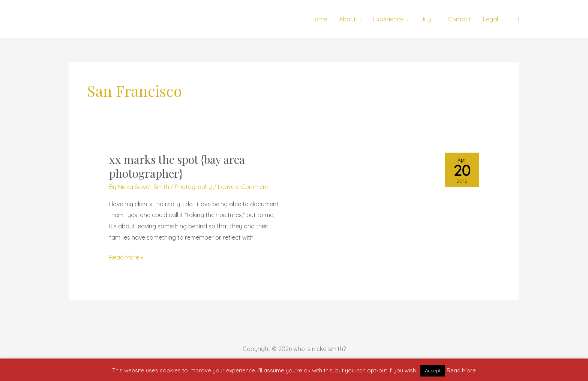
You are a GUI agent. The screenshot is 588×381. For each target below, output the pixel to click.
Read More (461, 370)
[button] (518, 19)
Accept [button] (433, 370)
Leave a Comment (243, 187)
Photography (193, 187)
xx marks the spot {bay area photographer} (177, 166)
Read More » (126, 256)
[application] (358, 19)
